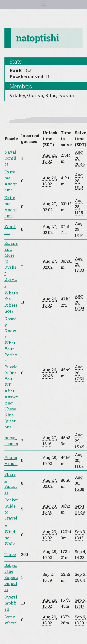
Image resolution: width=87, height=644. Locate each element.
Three (10, 554)
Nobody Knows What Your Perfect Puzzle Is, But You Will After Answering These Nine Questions (11, 373)
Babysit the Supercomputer (11, 577)
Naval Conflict (10, 158)
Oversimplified (11, 603)
